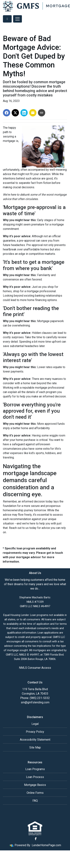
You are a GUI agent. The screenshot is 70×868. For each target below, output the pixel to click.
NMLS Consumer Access (35, 668)
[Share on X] (15, 113)
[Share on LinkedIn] (24, 113)
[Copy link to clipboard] (42, 113)
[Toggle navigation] (17, 19)
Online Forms (35, 793)
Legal (35, 724)
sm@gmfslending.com (35, 702)
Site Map (35, 747)
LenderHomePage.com (46, 845)
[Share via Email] (33, 113)
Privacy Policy (35, 732)
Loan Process (35, 777)
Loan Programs (35, 769)
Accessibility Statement (35, 740)
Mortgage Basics (35, 785)
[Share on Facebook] (7, 113)
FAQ (35, 801)
